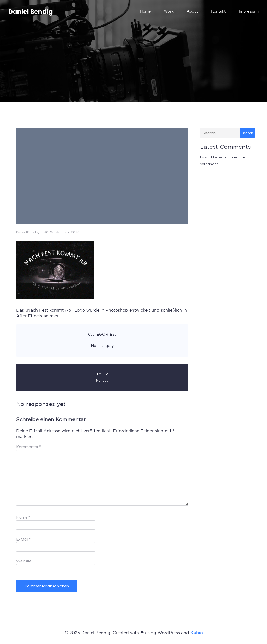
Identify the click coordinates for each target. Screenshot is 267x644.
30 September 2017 (62, 232)
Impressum (249, 12)
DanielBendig (28, 232)
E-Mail (23, 539)
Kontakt (219, 12)
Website (24, 561)
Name (23, 517)
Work (169, 12)
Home (145, 12)
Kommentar (29, 447)
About (192, 12)
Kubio (196, 633)
